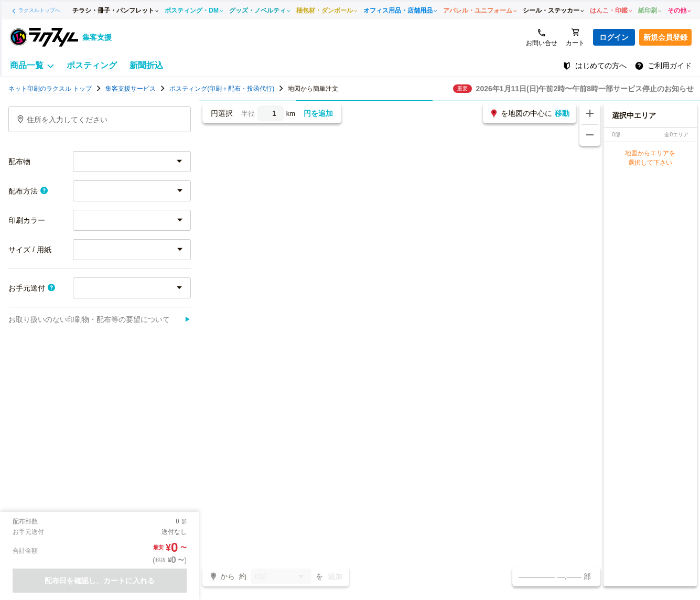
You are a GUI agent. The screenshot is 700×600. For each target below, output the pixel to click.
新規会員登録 (665, 37)
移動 (562, 113)
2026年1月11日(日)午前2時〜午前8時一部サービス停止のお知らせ (585, 89)
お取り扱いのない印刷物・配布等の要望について (100, 319)
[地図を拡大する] (590, 114)
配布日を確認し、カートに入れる (100, 581)
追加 (335, 576)
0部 (281, 577)
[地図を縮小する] (590, 135)
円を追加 (318, 113)
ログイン (614, 37)
